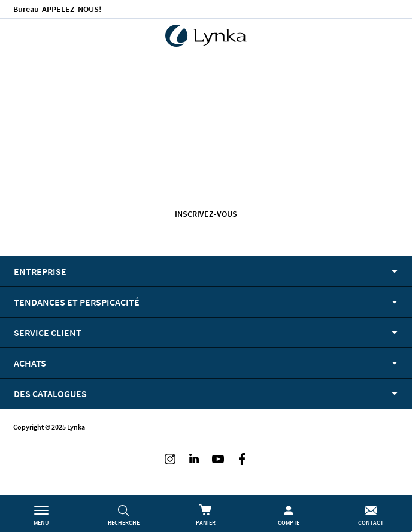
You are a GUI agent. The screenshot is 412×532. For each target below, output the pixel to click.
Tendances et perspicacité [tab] (77, 302)
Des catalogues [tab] (50, 394)
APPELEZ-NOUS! (72, 9)
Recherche (124, 523)
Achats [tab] (30, 363)
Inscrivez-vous (206, 214)
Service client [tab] (48, 332)
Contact (371, 523)
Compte (289, 523)
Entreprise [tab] (40, 271)
